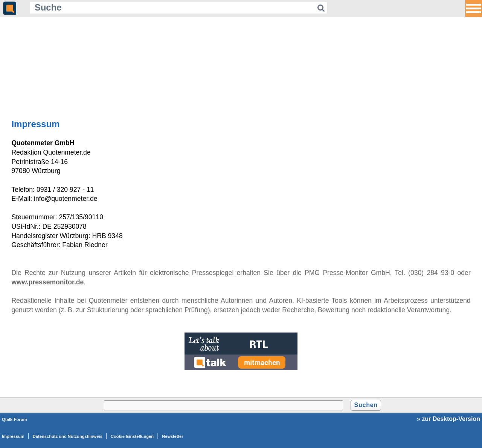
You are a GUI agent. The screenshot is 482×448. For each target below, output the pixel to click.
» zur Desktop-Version (448, 419)
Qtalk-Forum (14, 419)
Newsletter (173, 436)
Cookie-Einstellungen (132, 436)
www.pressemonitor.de (47, 282)
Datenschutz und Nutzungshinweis (68, 436)
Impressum (13, 436)
